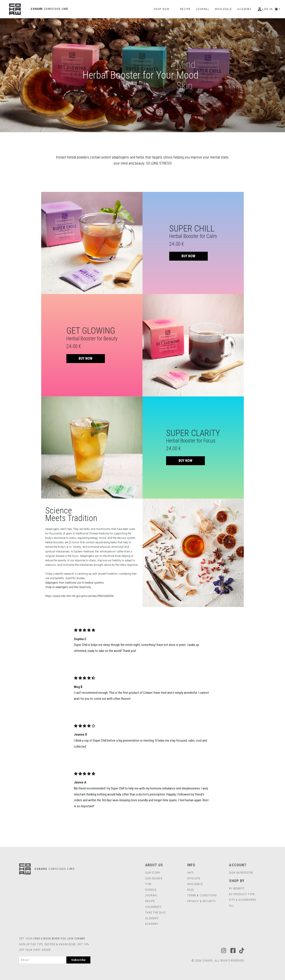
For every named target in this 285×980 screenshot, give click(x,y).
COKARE (39, 9)
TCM (148, 884)
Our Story (153, 873)
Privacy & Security (202, 901)
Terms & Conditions (202, 895)
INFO (190, 873)
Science (151, 890)
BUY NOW (188, 256)
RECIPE (150, 901)
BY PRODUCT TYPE (242, 894)
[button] (279, 9)
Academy (244, 9)
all (232, 906)
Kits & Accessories (243, 900)
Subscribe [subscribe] (78, 960)
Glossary (152, 918)
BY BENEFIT (237, 888)
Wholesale (195, 884)
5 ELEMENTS (153, 907)
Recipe (185, 9)
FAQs (190, 890)
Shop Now (162, 9)
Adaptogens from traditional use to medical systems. (75, 583)
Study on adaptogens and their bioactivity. (68, 587)
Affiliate (194, 878)
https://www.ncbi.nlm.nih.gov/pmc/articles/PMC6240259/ (79, 596)
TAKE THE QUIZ (155, 912)
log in (265, 9)
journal (203, 9)
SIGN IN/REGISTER (241, 873)
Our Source (154, 878)
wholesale (223, 9)
